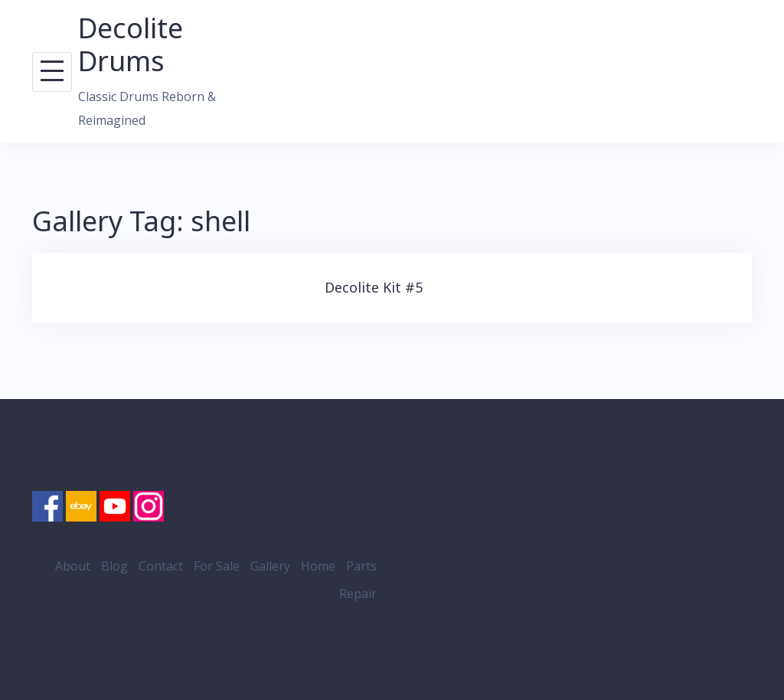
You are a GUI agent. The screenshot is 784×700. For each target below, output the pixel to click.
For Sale (217, 566)
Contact (161, 566)
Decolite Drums (131, 44)
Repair (358, 594)
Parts (361, 566)
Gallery (270, 566)
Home (318, 566)
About (73, 566)
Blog (114, 566)
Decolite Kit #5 (374, 287)
